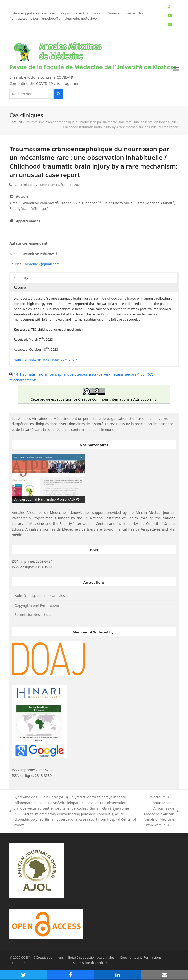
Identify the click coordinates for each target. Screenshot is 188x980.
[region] (48, 478)
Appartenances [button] (25, 221)
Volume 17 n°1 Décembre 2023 (59, 185)
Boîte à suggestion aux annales (40, 596)
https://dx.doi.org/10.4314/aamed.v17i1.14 (46, 360)
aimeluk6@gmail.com (42, 264)
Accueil (17, 122)
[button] (176, 69)
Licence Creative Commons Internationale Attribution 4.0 (111, 399)
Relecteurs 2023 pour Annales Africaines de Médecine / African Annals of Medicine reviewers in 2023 (161, 811)
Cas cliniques (24, 185)
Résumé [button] (20, 287)
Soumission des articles (33, 614)
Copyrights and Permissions (37, 605)
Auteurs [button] (19, 196)
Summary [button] (21, 278)
